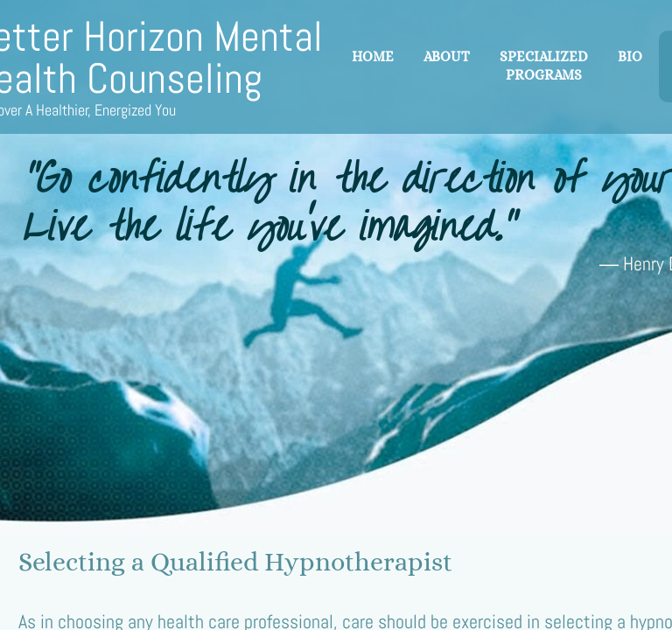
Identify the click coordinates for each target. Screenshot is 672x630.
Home (373, 56)
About (447, 56)
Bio (630, 56)
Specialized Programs (544, 66)
